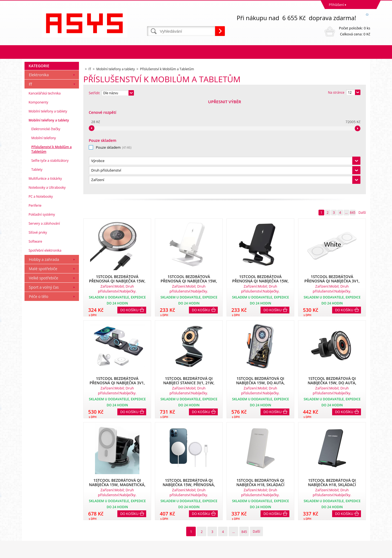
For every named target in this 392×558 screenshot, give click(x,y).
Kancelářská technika (45, 186)
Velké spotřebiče (44, 371)
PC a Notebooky (41, 290)
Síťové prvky (38, 326)
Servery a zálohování (44, 317)
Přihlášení (336, 5)
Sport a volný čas (44, 380)
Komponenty (38, 195)
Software (35, 335)
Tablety (37, 263)
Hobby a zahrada (44, 353)
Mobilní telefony (44, 231)
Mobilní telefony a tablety (48, 204)
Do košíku (129, 217)
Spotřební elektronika (45, 344)
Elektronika (39, 168)
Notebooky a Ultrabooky (47, 281)
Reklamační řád (38, 514)
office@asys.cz (208, 531)
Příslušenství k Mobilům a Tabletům (51, 242)
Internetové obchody (308, 552)
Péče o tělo (39, 390)
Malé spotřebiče (43, 362)
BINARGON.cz (360, 552)
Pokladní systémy (42, 308)
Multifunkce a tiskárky (45, 272)
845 (353, 119)
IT (30, 177)
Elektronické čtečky (46, 222)
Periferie (35, 299)
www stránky (338, 552)
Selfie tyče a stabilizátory (50, 254)
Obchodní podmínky (41, 507)
